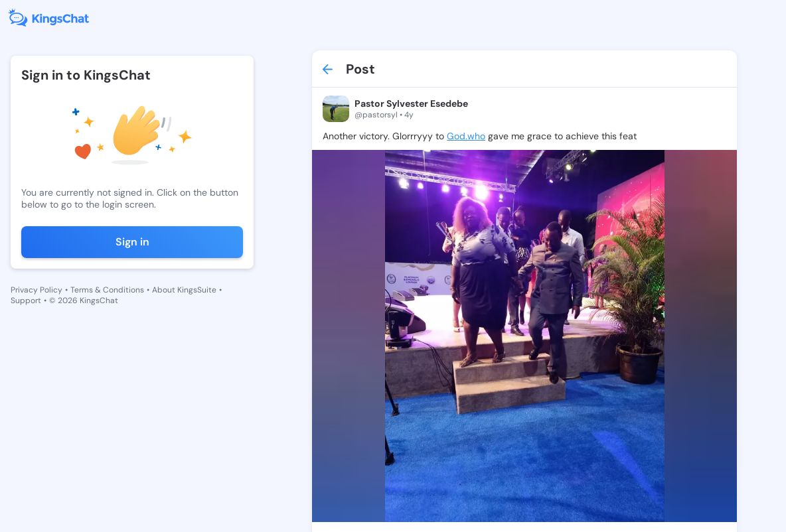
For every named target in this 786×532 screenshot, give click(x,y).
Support (26, 300)
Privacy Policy (37, 290)
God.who (466, 136)
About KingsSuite (184, 290)
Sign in (132, 242)
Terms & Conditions (107, 290)
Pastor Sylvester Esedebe (411, 103)
